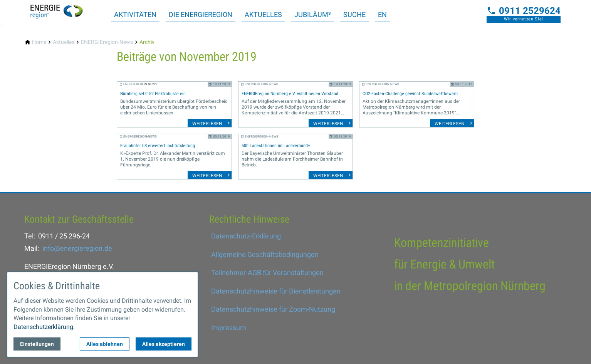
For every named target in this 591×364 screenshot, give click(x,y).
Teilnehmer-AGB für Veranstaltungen (267, 273)
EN (382, 14)
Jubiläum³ (313, 14)
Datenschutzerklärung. (44, 327)
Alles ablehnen (105, 344)
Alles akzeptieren (164, 344)
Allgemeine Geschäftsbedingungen (265, 254)
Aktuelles (263, 14)
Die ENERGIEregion (201, 14)
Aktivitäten (135, 14)
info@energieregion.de (77, 248)
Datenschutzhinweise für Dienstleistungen (276, 291)
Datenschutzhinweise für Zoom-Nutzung (273, 309)
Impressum (229, 328)
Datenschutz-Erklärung (246, 236)
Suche (354, 14)
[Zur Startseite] (61, 12)
